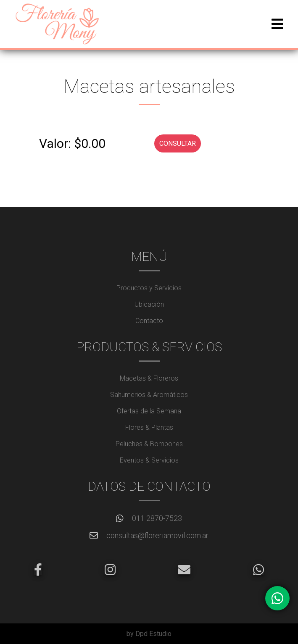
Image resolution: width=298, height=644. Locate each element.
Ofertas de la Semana (149, 411)
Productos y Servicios (149, 288)
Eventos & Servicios (149, 460)
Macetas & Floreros (149, 378)
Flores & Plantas (149, 427)
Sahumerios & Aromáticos (149, 395)
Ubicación (149, 304)
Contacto (149, 321)
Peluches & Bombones (149, 444)
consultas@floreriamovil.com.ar (157, 535)
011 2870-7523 (157, 518)
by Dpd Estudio (149, 634)
